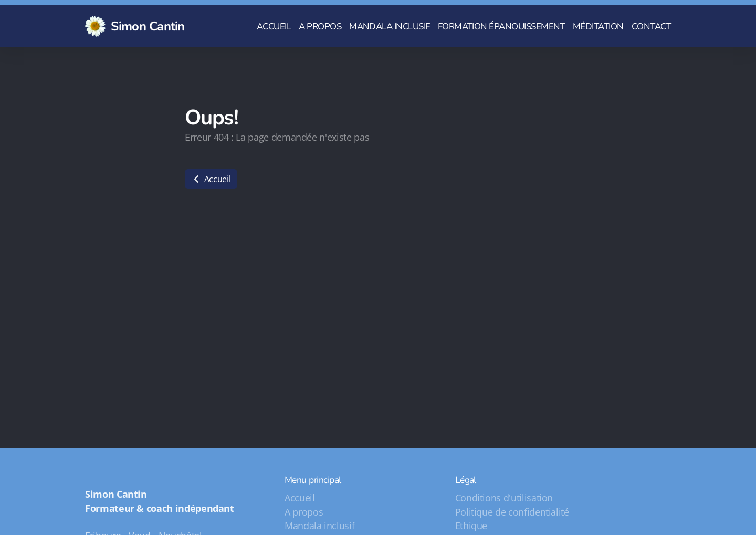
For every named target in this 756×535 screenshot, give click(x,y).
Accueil (211, 179)
